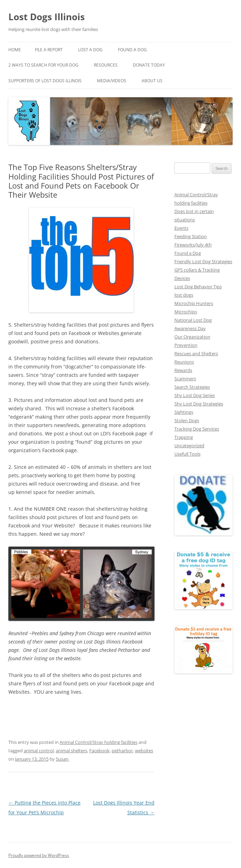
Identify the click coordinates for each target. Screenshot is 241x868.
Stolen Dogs (187, 420)
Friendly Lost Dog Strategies (203, 261)
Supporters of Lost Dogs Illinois (45, 81)
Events (181, 228)
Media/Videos (112, 81)
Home (15, 50)
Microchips (186, 312)
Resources (106, 65)
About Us (152, 81)
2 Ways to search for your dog (43, 65)
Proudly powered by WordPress (39, 855)
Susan (62, 759)
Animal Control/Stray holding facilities (99, 742)
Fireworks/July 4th (193, 245)
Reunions (184, 362)
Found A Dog (132, 50)
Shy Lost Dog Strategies (199, 404)
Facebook (99, 751)
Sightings (184, 412)
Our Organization (192, 337)
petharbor (122, 751)
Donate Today (149, 65)
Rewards (183, 370)
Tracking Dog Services (197, 429)
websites (144, 751)
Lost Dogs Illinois (47, 17)
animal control (39, 751)
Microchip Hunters (194, 303)
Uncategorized (189, 446)
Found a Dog (188, 253)
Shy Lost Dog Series (195, 395)
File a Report (49, 50)
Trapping (184, 437)
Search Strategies (192, 387)
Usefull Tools (187, 454)
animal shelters (71, 751)
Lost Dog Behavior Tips (198, 287)
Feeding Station (191, 236)
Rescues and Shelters (196, 353)
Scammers (185, 379)
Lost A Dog (90, 50)
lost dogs (184, 295)
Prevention (186, 345)
